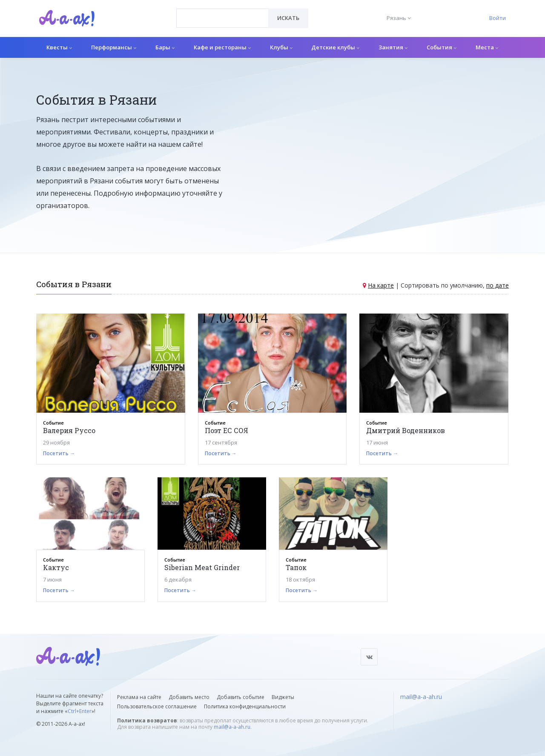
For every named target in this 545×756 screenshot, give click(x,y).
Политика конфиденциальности (245, 706)
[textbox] (222, 12)
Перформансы (114, 47)
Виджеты (283, 697)
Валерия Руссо (69, 430)
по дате (498, 285)
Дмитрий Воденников (406, 430)
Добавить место (189, 697)
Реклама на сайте (139, 697)
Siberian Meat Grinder (202, 567)
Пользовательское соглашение (157, 706)
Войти (498, 18)
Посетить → (59, 453)
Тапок (296, 567)
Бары (165, 47)
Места (487, 47)
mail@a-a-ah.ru (232, 727)
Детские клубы (335, 47)
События (442, 47)
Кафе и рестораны (222, 47)
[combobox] (222, 18)
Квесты (59, 47)
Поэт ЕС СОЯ (227, 430)
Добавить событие (241, 697)
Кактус (56, 567)
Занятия (393, 47)
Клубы (281, 47)
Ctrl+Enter (80, 711)
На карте (381, 285)
